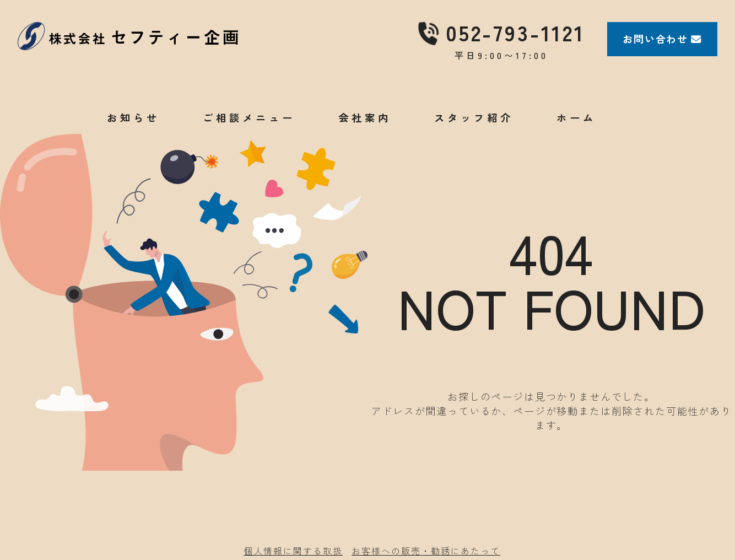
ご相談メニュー (249, 117)
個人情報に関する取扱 (293, 551)
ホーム (576, 117)
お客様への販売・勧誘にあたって (426, 551)
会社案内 (365, 117)
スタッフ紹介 (474, 117)
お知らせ (133, 117)
